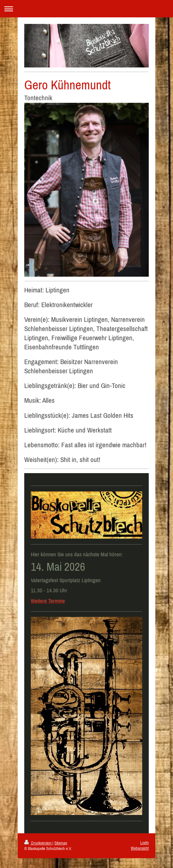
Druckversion (38, 843)
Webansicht (140, 848)
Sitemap (61, 843)
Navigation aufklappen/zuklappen (86, 9)
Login (144, 843)
